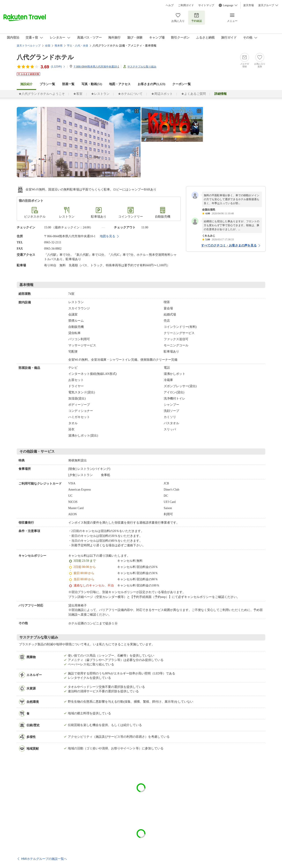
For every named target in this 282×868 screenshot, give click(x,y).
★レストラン (100, 94)
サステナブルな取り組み (142, 67)
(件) (58, 67)
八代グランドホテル (45, 57)
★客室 (78, 94)
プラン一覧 (47, 84)
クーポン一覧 (182, 84)
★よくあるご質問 (193, 94)
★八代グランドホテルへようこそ (42, 94)
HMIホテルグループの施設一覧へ (44, 859)
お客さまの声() (151, 84)
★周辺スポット (162, 94)
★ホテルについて (130, 94)
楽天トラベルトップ (29, 46)
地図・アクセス (120, 84)
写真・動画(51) (92, 84)
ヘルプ (170, 5)
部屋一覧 (68, 84)
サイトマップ (206, 5)
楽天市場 (249, 5)
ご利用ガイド (186, 5)
